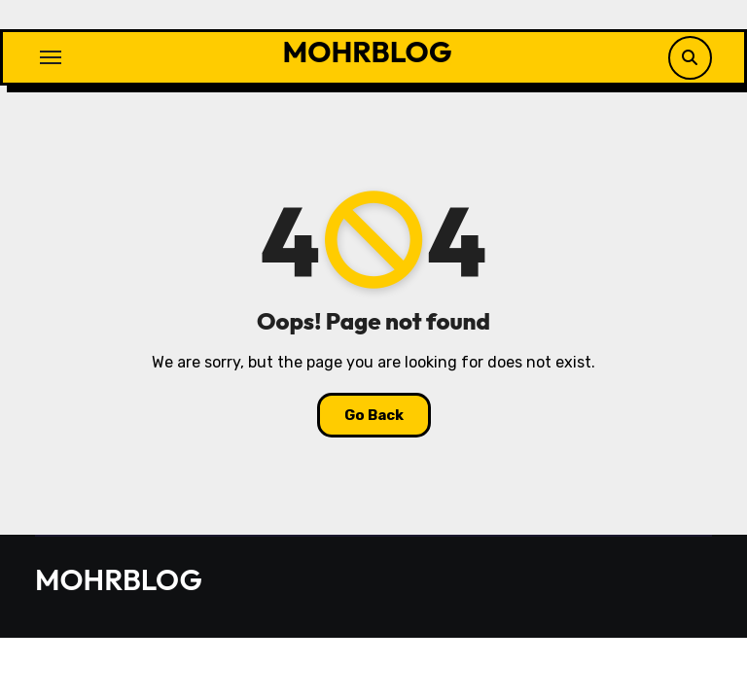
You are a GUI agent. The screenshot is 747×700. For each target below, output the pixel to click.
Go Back (374, 415)
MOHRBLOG (368, 52)
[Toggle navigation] (51, 57)
